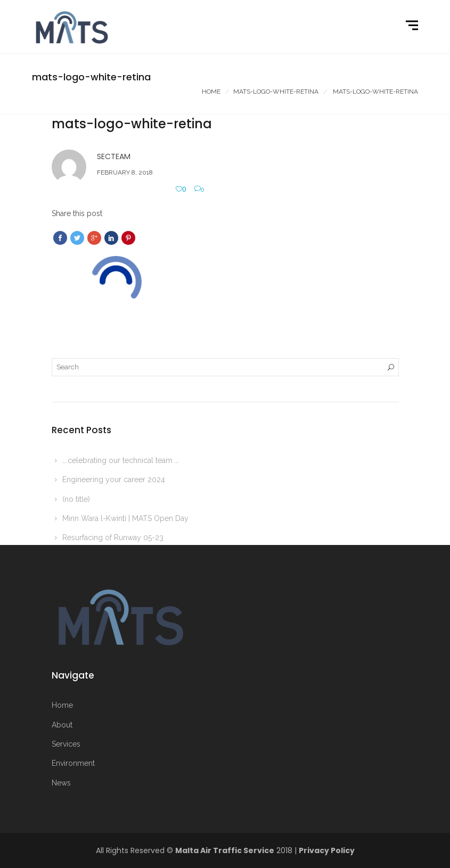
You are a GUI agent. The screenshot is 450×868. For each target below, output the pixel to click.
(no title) (76, 499)
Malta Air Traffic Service (225, 850)
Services (66, 744)
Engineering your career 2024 (114, 480)
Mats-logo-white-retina (276, 92)
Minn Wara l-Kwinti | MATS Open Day (125, 518)
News (61, 783)
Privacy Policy (327, 850)
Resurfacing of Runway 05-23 (113, 538)
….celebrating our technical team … (120, 460)
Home (211, 92)
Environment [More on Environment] (73, 763)
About (62, 725)
